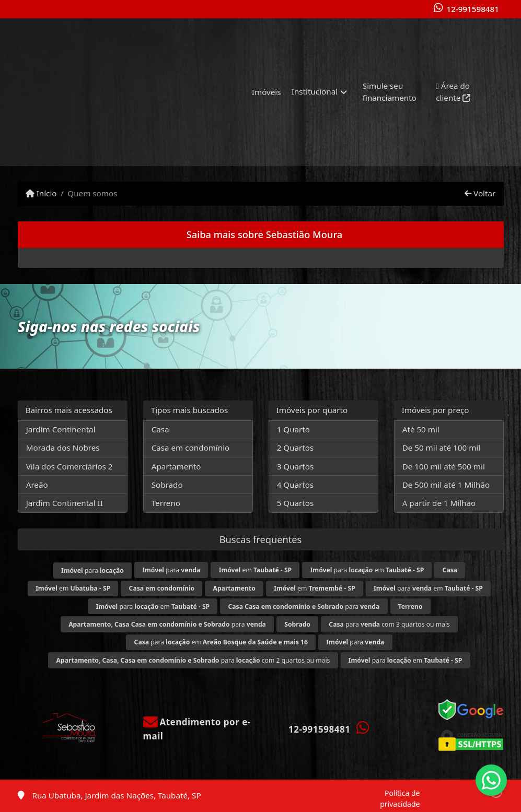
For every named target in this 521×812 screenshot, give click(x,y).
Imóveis (267, 92)
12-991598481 (472, 9)
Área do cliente (453, 92)
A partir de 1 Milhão (439, 503)
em (256, 570)
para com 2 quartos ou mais (193, 660)
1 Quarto (293, 429)
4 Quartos (296, 485)
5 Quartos (296, 503)
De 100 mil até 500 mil (444, 466)
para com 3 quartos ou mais (389, 624)
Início (41, 193)
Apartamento (176, 466)
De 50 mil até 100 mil (441, 448)
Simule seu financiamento (390, 92)
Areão (37, 485)
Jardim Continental (61, 429)
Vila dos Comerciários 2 (70, 466)
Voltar (480, 193)
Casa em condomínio (191, 448)
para (92, 570)
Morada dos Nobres (63, 448)
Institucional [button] (315, 91)
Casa (160, 429)
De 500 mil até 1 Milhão (446, 485)
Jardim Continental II (65, 503)
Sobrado (167, 485)
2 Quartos (296, 448)
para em (367, 570)
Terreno (166, 503)
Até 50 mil (421, 429)
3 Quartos (296, 466)
